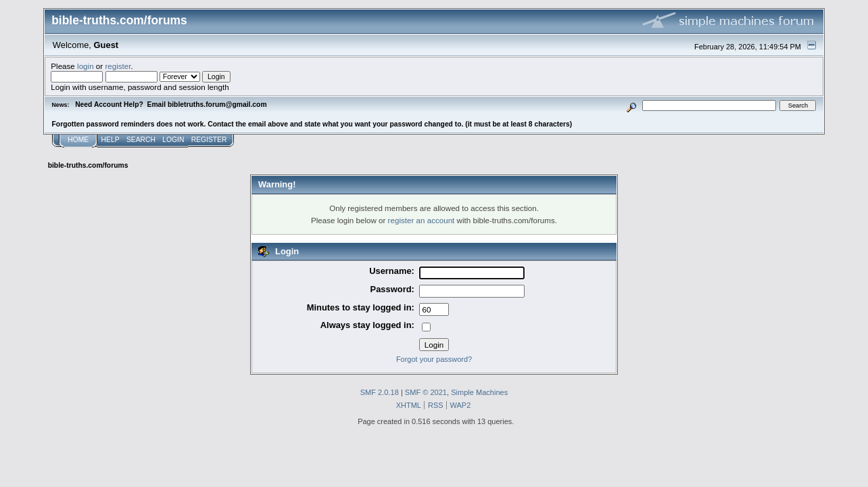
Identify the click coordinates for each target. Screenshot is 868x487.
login (86, 66)
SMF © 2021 (426, 392)
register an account (421, 220)
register (118, 66)
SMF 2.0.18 (380, 392)
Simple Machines (479, 392)
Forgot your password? (434, 359)
